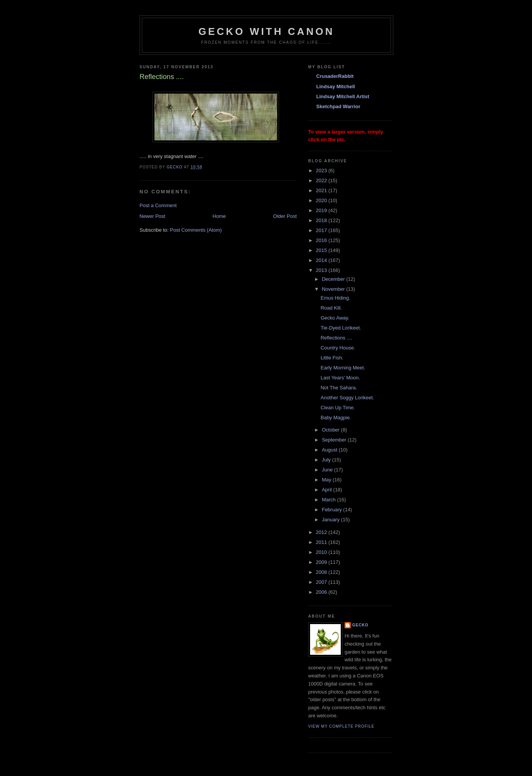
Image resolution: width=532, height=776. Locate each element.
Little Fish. (332, 358)
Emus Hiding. (335, 298)
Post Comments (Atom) (196, 230)
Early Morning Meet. (343, 368)
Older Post (285, 216)
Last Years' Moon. (340, 378)
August (330, 450)
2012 (322, 532)
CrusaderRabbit (335, 76)
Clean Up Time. (338, 408)
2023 (322, 171)
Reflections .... (336, 338)
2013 (322, 270)
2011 (322, 542)
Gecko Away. (335, 318)
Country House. (338, 348)
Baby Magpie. (336, 418)
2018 (322, 220)
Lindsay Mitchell (336, 86)
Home (219, 216)
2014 (322, 260)
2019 (322, 210)
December (334, 279)
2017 (322, 230)
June (328, 470)
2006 (322, 592)
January (332, 520)
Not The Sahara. (339, 388)
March (330, 500)
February (333, 510)
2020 (322, 200)
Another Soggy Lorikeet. (347, 398)
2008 (322, 572)
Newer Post (152, 216)
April (328, 490)
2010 (322, 552)
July (327, 460)
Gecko (360, 625)
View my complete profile (341, 726)
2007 (322, 582)
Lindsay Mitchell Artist (343, 96)
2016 (322, 240)
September (335, 440)
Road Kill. (331, 308)
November (334, 289)
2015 (322, 250)
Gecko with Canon (267, 31)
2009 (322, 562)
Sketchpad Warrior (338, 106)
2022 (322, 180)
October (332, 430)
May (327, 480)
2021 (322, 190)
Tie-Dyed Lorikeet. (341, 328)
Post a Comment (158, 205)
